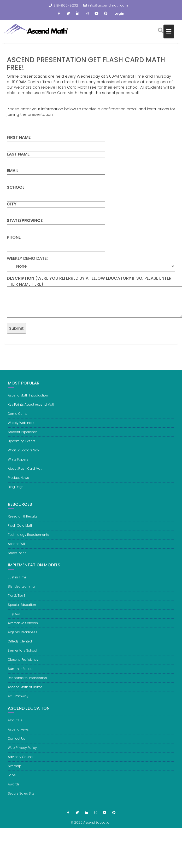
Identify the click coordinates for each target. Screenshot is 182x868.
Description (20, 278)
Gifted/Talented (20, 645)
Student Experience (23, 432)
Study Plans (17, 556)
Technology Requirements (28, 538)
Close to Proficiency (23, 663)
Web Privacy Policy (22, 751)
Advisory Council (21, 760)
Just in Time (17, 581)
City (12, 204)
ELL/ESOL (14, 617)
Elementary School (22, 654)
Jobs (12, 778)
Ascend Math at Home (25, 690)
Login (119, 13)
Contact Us (16, 742)
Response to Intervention (27, 681)
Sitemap (15, 769)
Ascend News (18, 733)
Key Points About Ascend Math (32, 404)
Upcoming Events (22, 441)
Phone (14, 237)
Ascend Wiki (17, 547)
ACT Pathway (18, 700)
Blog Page (16, 487)
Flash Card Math (20, 529)
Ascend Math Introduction (28, 395)
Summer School (21, 672)
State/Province (25, 221)
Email (13, 171)
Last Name (18, 154)
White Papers (18, 459)
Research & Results (23, 520)
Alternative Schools (23, 626)
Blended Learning (21, 590)
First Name (19, 137)
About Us (15, 724)
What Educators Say (24, 450)
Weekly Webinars (21, 423)
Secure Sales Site (21, 797)
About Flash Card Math (26, 469)
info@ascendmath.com (106, 5)
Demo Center (18, 414)
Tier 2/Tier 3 (17, 599)
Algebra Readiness (23, 636)
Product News (18, 478)
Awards (14, 788)
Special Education (22, 608)
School (16, 187)
